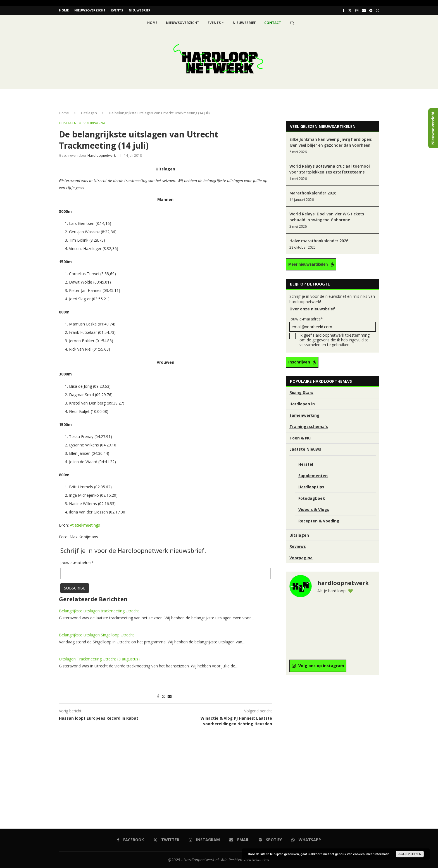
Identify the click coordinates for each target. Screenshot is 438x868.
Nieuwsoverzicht (90, 10)
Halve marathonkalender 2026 (319, 241)
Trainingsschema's (309, 426)
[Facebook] (343, 10)
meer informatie (378, 854)
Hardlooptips (311, 487)
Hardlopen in (302, 404)
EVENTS (117, 10)
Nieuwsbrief (140, 10)
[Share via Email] (170, 696)
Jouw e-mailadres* (333, 324)
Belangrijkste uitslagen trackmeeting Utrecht (99, 611)
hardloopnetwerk (102, 155)
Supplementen (313, 475)
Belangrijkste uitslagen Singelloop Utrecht (97, 635)
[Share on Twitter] (163, 696)
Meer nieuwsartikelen (308, 264)
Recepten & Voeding (319, 521)
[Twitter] (350, 10)
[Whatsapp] (378, 10)
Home (64, 10)
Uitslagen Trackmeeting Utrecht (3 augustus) (99, 659)
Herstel (306, 464)
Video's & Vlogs (314, 509)
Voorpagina (301, 557)
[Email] (364, 10)
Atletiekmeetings (85, 525)
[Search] (292, 23)
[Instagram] (357, 10)
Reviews (298, 546)
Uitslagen (89, 113)
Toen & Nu (300, 438)
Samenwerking (304, 415)
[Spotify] (371, 10)
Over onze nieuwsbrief (312, 309)
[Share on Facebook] (158, 696)
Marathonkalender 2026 (313, 193)
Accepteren (410, 854)
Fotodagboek (312, 498)
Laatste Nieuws (305, 449)
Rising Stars (301, 392)
